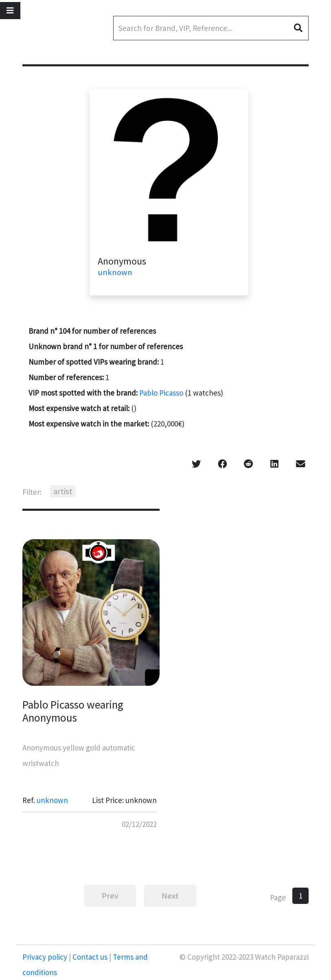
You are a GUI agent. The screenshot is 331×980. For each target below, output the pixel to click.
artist (63, 491)
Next (170, 896)
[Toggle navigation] (10, 11)
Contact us (90, 957)
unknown (115, 272)
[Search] (211, 28)
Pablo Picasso (161, 393)
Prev (110, 896)
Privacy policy (46, 957)
